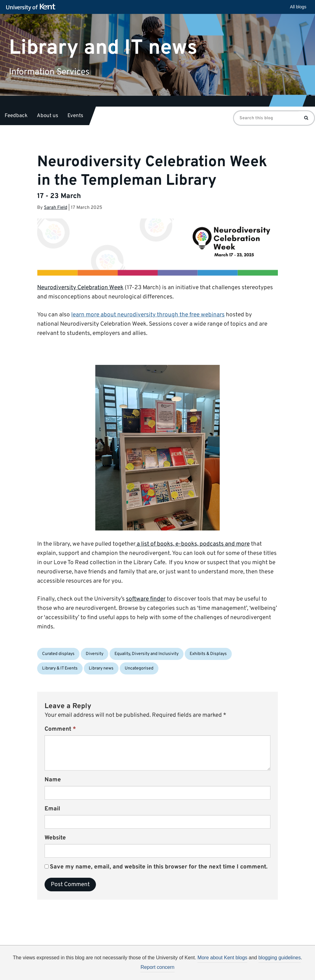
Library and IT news (103, 48)
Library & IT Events (60, 668)
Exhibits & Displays (208, 654)
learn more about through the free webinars (148, 315)
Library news (101, 668)
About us (47, 116)
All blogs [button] (298, 7)
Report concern (157, 967)
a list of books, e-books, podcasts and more (193, 544)
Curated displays (58, 654)
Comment (60, 729)
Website (55, 838)
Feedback (16, 116)
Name (53, 780)
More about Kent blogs (222, 958)
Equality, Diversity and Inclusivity (147, 654)
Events (75, 116)
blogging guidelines (280, 958)
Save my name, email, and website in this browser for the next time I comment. (159, 867)
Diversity (95, 654)
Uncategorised (139, 668)
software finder (146, 599)
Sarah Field (56, 208)
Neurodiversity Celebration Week (80, 288)
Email (52, 809)
